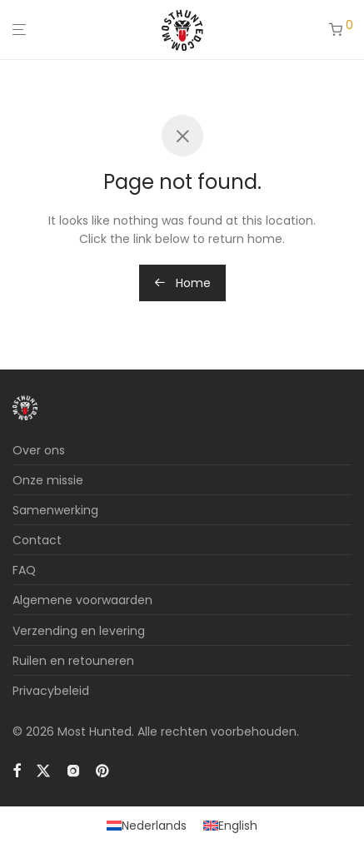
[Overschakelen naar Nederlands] (147, 826)
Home (182, 283)
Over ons (39, 450)
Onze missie (48, 480)
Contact (37, 540)
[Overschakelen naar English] (230, 826)
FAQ (24, 570)
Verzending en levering (79, 631)
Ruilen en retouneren (73, 661)
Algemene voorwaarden (82, 600)
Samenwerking (55, 510)
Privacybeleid (51, 691)
